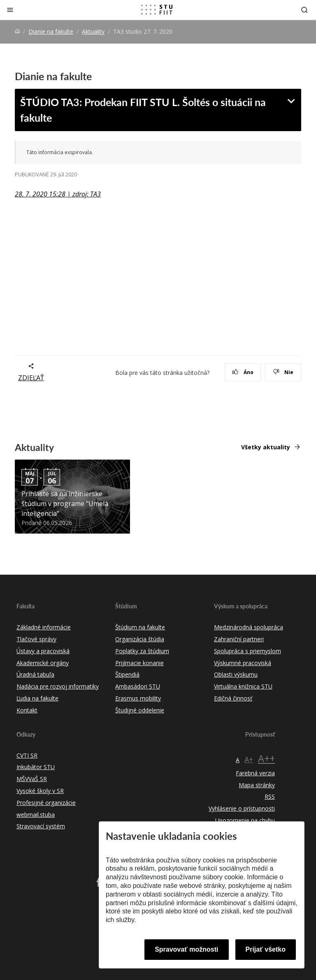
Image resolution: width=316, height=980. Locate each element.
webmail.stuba (36, 815)
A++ (266, 758)
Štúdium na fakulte (140, 627)
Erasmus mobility (138, 698)
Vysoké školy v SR (40, 791)
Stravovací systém (41, 826)
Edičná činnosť (233, 698)
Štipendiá (127, 674)
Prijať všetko (266, 949)
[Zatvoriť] (10, 10)
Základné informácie (44, 627)
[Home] (17, 31)
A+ (249, 759)
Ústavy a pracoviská (43, 651)
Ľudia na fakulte (37, 698)
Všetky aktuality (266, 447)
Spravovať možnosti (186, 949)
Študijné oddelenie (140, 710)
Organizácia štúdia (140, 639)
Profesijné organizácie (46, 803)
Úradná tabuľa (35, 674)
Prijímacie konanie (139, 663)
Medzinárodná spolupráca (249, 627)
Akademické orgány (43, 663)
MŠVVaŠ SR (32, 779)
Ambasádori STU (138, 686)
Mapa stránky (257, 785)
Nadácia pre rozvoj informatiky (58, 686)
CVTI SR (27, 755)
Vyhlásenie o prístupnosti (242, 808)
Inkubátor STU (36, 767)
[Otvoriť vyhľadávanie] (304, 10)
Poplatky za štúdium (142, 651)
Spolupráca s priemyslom (247, 651)
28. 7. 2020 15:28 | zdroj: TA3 (58, 194)
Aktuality (93, 31)
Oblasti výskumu (236, 674)
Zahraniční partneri (239, 639)
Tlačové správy (36, 639)
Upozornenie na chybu (245, 820)
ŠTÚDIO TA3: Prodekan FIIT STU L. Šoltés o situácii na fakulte (143, 110)
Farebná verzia (255, 773)
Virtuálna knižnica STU (243, 686)
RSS (270, 796)
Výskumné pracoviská (243, 663)
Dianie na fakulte (51, 31)
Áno (243, 372)
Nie (283, 372)
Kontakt (27, 710)
